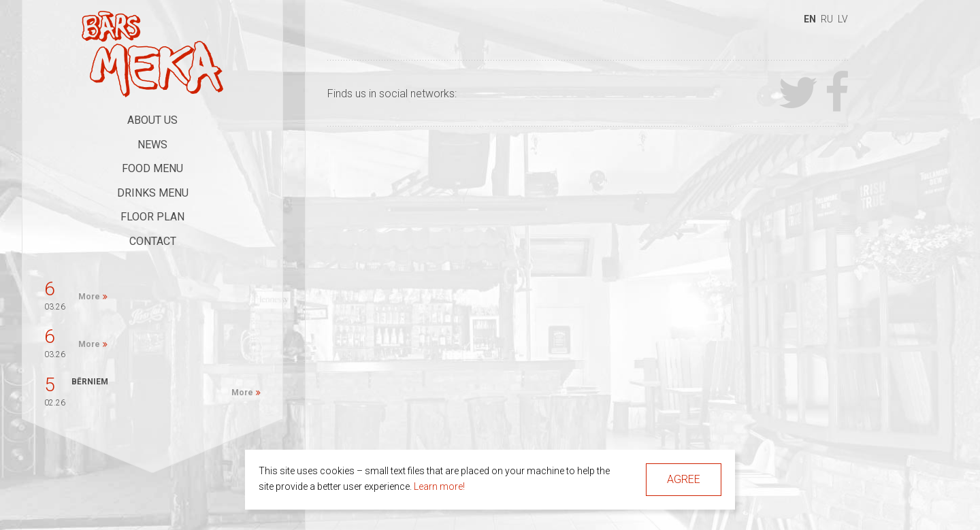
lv (843, 19)
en (810, 19)
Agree (684, 479)
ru (827, 19)
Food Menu (152, 168)
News (152, 145)
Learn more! (439, 486)
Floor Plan (152, 217)
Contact (153, 241)
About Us (152, 120)
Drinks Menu (153, 193)
